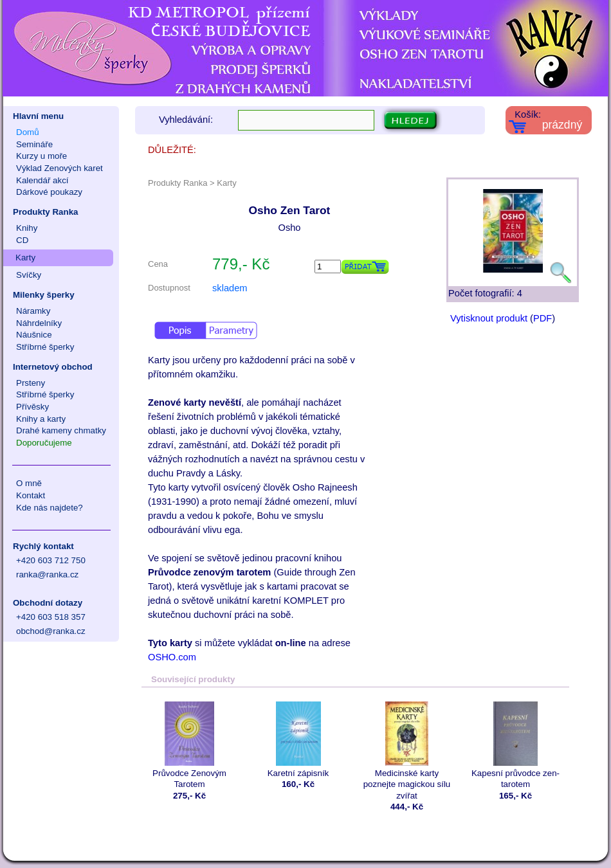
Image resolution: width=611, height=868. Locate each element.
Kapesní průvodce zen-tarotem (515, 745)
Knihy (27, 228)
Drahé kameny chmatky (61, 430)
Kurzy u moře (41, 156)
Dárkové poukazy (49, 192)
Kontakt (31, 495)
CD (22, 240)
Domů (28, 132)
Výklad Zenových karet (59, 168)
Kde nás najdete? (50, 508)
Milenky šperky (44, 295)
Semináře (34, 144)
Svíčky (29, 275)
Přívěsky (32, 407)
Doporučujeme (44, 443)
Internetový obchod (53, 367)
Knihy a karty (41, 419)
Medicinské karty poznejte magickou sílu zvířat (407, 751)
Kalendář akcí (42, 180)
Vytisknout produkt (489, 318)
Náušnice (34, 335)
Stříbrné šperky (45, 347)
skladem (230, 288)
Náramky (33, 311)
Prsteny (31, 383)
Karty (25, 258)
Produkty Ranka (45, 212)
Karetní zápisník (298, 740)
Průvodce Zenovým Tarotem (189, 745)
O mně (29, 483)
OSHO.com (172, 657)
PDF (543, 318)
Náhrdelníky (39, 323)
